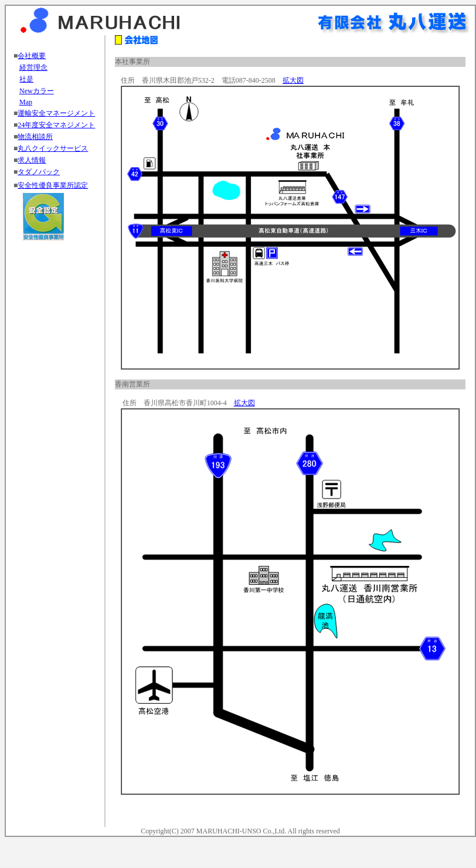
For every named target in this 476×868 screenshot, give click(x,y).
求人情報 (32, 160)
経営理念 (33, 67)
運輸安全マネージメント (56, 113)
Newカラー (37, 91)
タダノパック (39, 172)
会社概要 (32, 56)
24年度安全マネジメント (56, 125)
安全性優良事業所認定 (53, 185)
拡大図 (293, 80)
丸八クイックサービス (53, 148)
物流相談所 (35, 137)
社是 (26, 79)
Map (26, 102)
